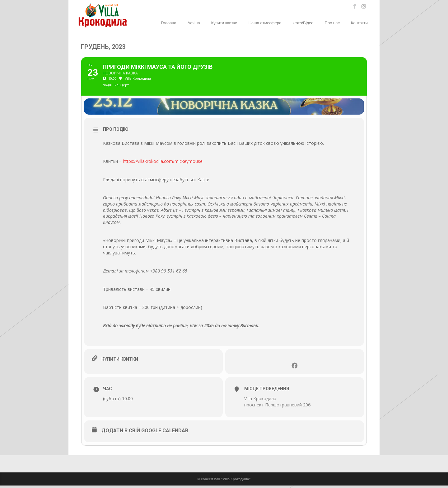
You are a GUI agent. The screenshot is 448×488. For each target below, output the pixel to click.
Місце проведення (267, 391)
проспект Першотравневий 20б (278, 407)
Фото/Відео (303, 23)
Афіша (194, 23)
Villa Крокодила (260, 401)
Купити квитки (224, 23)
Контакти (359, 23)
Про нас (332, 23)
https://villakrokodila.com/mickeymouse (163, 164)
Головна (168, 23)
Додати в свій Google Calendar (145, 433)
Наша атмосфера (265, 23)
